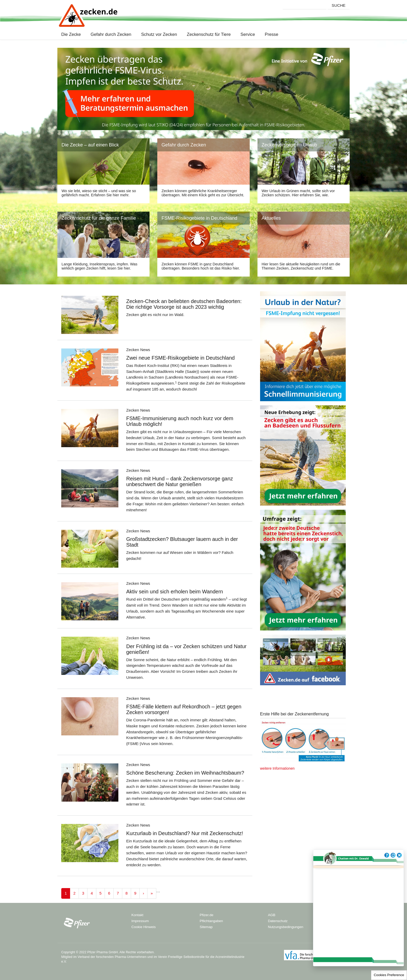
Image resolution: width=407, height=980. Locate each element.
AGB (272, 915)
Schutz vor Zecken (159, 35)
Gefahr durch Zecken (111, 35)
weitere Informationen (277, 768)
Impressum (140, 921)
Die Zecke (72, 35)
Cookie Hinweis (144, 927)
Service (248, 35)
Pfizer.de (206, 915)
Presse (272, 35)
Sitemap (206, 927)
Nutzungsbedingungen (286, 927)
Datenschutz (278, 921)
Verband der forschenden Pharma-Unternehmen (112, 957)
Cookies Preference (389, 975)
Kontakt (137, 915)
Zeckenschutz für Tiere (209, 35)
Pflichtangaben (211, 921)
